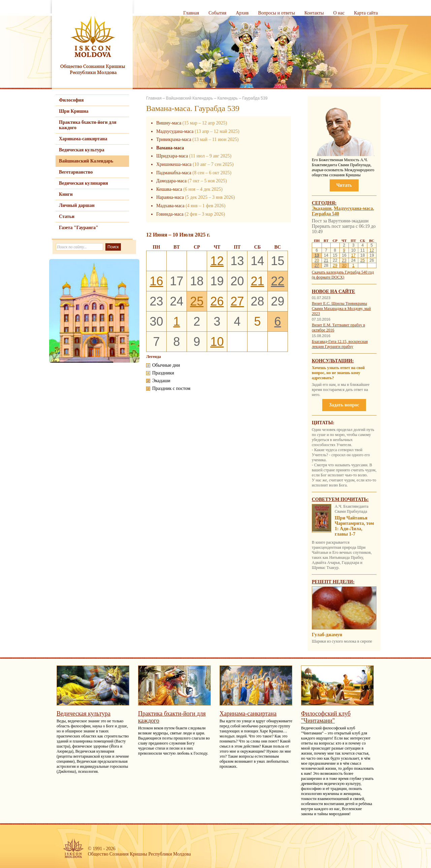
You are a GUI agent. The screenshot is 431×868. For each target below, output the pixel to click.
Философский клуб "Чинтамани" (326, 717)
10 (217, 342)
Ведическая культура (82, 150)
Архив (242, 13)
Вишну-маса (169, 123)
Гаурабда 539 (255, 98)
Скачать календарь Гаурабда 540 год (343, 272)
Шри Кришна (74, 111)
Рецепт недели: (333, 582)
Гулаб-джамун (327, 635)
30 (344, 265)
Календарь (227, 98)
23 (344, 260)
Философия (71, 100)
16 (156, 281)
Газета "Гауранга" (79, 228)
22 (277, 281)
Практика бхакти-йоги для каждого (88, 125)
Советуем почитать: (340, 499)
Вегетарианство (76, 172)
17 (353, 255)
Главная (191, 13)
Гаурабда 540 (325, 214)
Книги (66, 194)
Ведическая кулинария (84, 183)
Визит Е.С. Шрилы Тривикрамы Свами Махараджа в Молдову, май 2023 (341, 309)
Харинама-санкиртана (83, 139)
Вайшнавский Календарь (86, 161)
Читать (344, 185)
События (217, 13)
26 (217, 301)
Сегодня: (324, 203)
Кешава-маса (169, 189)
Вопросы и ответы (276, 13)
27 (237, 301)
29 (335, 265)
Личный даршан (77, 205)
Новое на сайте (333, 292)
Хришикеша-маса (174, 164)
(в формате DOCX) (328, 277)
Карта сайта (366, 13)
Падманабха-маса (174, 173)
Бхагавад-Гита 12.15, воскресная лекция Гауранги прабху (340, 344)
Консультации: (333, 361)
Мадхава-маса (170, 206)
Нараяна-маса (170, 197)
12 (217, 261)
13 (317, 255)
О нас (339, 13)
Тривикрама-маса (174, 139)
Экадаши (322, 208)
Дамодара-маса (171, 181)
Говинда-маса (170, 214)
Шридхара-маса (172, 156)
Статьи (67, 216)
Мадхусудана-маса (175, 131)
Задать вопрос (344, 405)
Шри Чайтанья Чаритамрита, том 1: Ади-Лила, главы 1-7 (354, 526)
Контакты (314, 13)
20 (317, 260)
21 (257, 281)
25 (197, 301)
